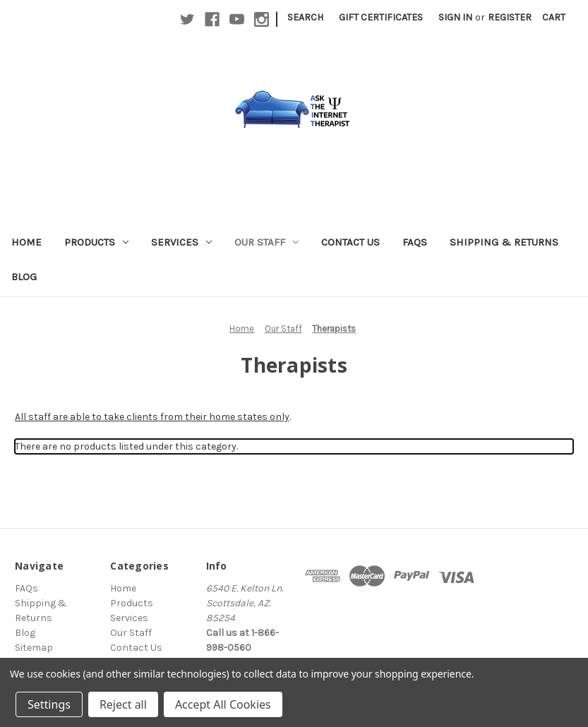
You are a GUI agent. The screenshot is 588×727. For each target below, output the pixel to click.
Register (510, 17)
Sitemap (34, 648)
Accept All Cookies (223, 704)
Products (96, 242)
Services (181, 242)
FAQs (415, 242)
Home (26, 242)
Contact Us (350, 242)
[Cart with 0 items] (554, 17)
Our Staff (266, 242)
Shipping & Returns (504, 242)
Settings (49, 704)
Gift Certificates (381, 17)
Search (305, 17)
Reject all (123, 704)
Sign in (455, 17)
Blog (24, 277)
